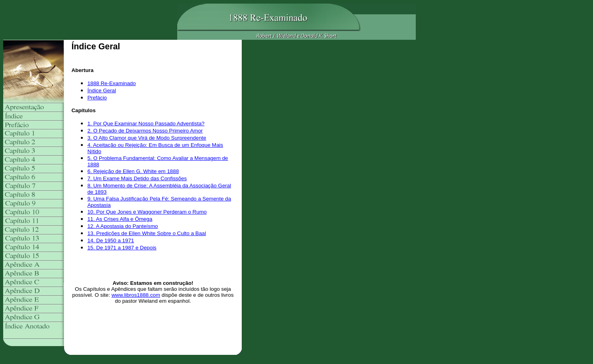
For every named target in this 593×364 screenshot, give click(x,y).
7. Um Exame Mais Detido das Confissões (137, 178)
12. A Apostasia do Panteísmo (122, 226)
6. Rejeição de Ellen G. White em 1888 (133, 171)
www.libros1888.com (136, 295)
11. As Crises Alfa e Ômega (120, 219)
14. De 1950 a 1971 (111, 240)
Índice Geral (102, 91)
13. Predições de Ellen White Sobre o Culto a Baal (147, 233)
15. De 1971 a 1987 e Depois (122, 248)
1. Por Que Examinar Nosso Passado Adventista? (146, 124)
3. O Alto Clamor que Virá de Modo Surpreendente (147, 138)
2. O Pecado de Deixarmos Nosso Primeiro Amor (145, 131)
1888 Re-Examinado (112, 83)
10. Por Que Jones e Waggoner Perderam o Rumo (147, 212)
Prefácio (97, 98)
